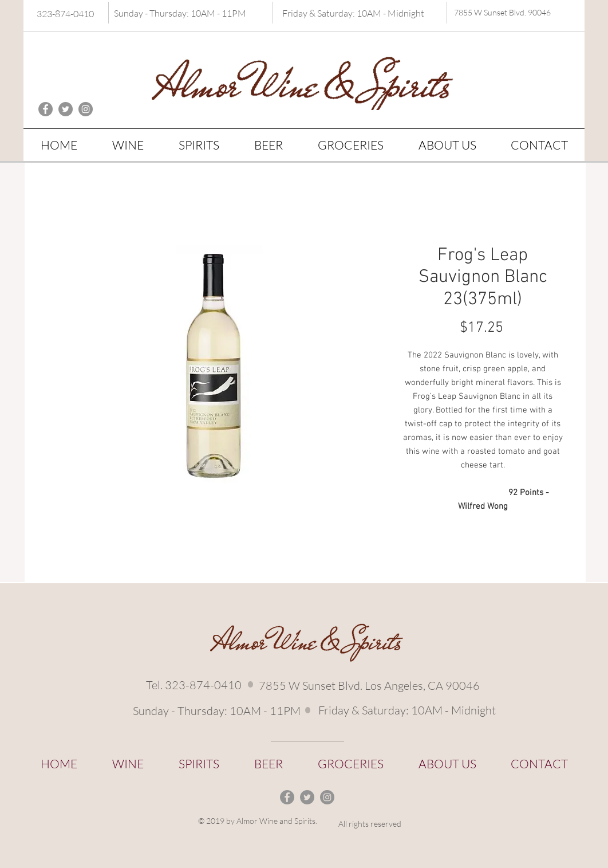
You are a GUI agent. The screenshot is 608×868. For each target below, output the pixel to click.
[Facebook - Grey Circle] (46, 109)
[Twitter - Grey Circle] (66, 109)
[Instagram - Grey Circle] (86, 109)
